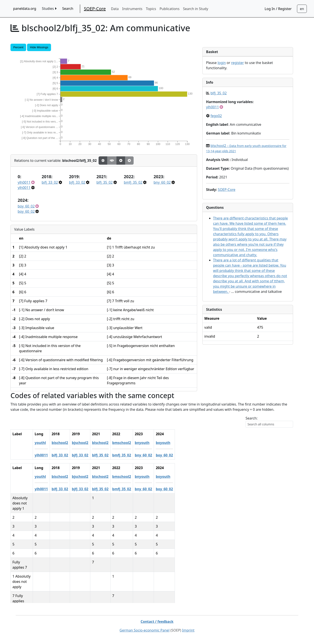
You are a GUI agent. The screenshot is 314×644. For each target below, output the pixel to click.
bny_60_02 (162, 182)
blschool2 (133, 443)
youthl (73, 443)
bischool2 (92, 443)
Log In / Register (278, 9)
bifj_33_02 (50, 182)
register (237, 63)
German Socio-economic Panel (144, 630)
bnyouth (175, 443)
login (222, 63)
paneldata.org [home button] (25, 9)
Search (68, 9)
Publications (170, 9)
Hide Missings (39, 47)
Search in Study (195, 9)
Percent (18, 47)
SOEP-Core (95, 9)
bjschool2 (113, 443)
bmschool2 (154, 443)
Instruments (132, 9)
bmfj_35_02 (133, 182)
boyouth (196, 443)
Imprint (188, 630)
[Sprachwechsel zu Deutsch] (302, 9)
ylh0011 (24, 182)
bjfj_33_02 (77, 182)
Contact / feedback (157, 622)
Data (115, 9)
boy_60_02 (26, 206)
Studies (49, 9)
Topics (151, 9)
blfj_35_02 (104, 182)
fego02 (216, 116)
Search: (252, 418)
